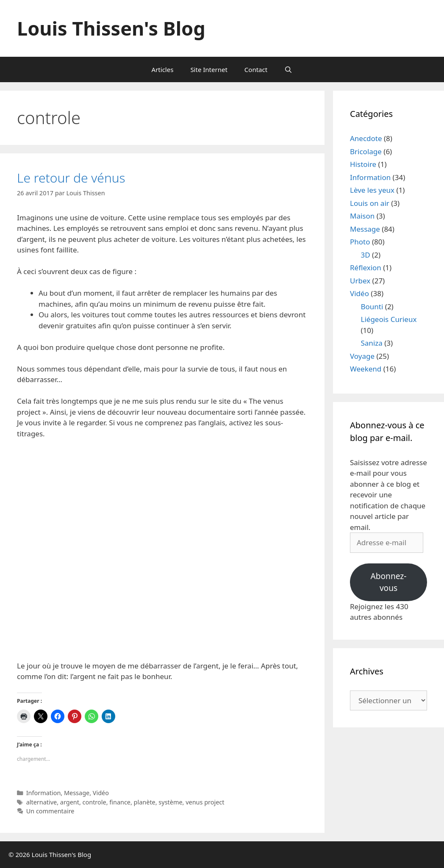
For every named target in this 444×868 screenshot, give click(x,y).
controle (94, 802)
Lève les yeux (372, 190)
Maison (362, 216)
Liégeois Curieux (389, 319)
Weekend (366, 369)
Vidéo (101, 793)
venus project (205, 802)
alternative (42, 802)
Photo (360, 242)
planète (145, 802)
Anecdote (366, 138)
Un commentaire (50, 811)
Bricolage (366, 151)
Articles (163, 69)
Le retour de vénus (71, 178)
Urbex (360, 281)
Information (44, 793)
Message (77, 793)
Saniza (372, 343)
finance (120, 802)
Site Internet (209, 69)
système (170, 802)
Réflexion (366, 268)
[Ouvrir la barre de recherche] (288, 69)
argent (70, 802)
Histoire (363, 164)
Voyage (362, 356)
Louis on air (370, 203)
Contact (256, 69)
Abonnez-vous (389, 582)
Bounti (372, 306)
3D (366, 255)
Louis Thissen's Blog (111, 28)
